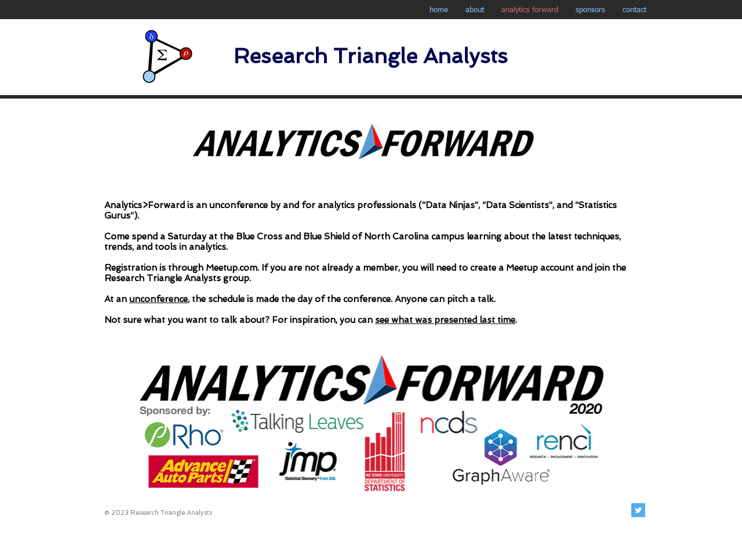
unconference (239, 205)
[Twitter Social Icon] (638, 510)
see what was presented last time (445, 320)
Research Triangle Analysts (371, 56)
